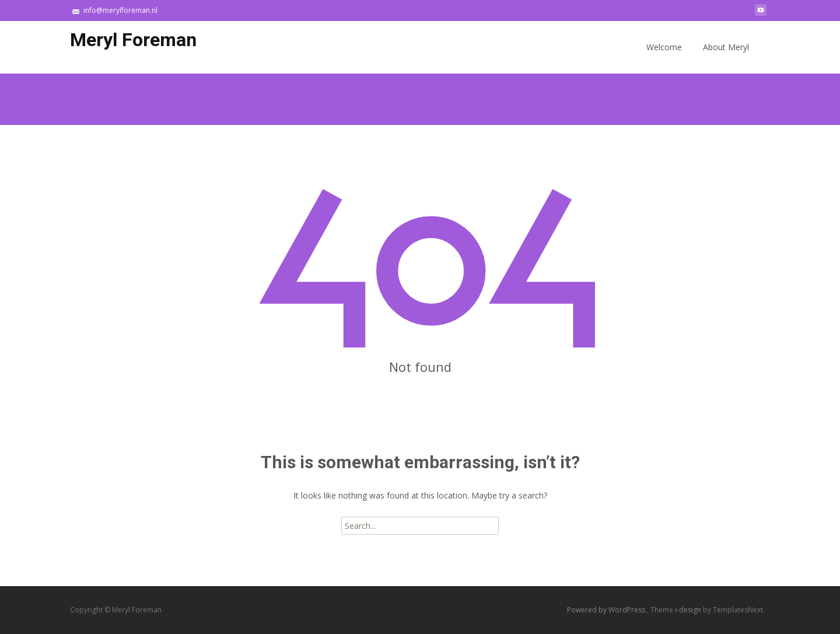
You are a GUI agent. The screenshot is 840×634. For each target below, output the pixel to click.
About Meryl (726, 58)
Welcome (664, 58)
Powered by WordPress (607, 610)
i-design (689, 610)
